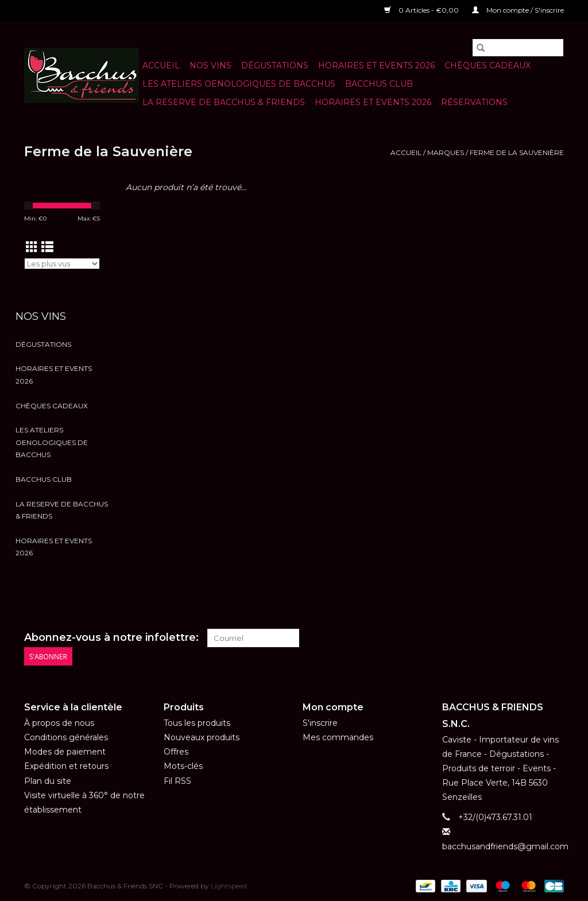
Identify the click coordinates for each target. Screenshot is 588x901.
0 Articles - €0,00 (422, 10)
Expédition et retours (66, 766)
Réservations (474, 102)
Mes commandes (338, 737)
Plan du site (48, 781)
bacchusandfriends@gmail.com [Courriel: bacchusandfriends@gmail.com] (505, 846)
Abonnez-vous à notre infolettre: (111, 638)
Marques (446, 152)
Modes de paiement (65, 752)
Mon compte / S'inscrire (518, 10)
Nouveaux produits (202, 737)
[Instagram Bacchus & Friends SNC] (555, 638)
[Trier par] (62, 264)
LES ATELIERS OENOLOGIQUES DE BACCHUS (239, 84)
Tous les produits (197, 723)
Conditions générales (66, 737)
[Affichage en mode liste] (47, 247)
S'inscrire (320, 723)
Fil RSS (177, 781)
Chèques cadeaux (488, 65)
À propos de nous (59, 723)
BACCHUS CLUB (379, 84)
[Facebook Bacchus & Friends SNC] (534, 638)
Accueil (161, 65)
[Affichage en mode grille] (32, 247)
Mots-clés (183, 766)
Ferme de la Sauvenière (517, 152)
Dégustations (275, 65)
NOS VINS (210, 65)
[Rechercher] (518, 48)
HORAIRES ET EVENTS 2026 (376, 65)
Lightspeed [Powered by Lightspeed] (229, 886)
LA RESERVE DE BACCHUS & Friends (224, 102)
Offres (176, 752)
